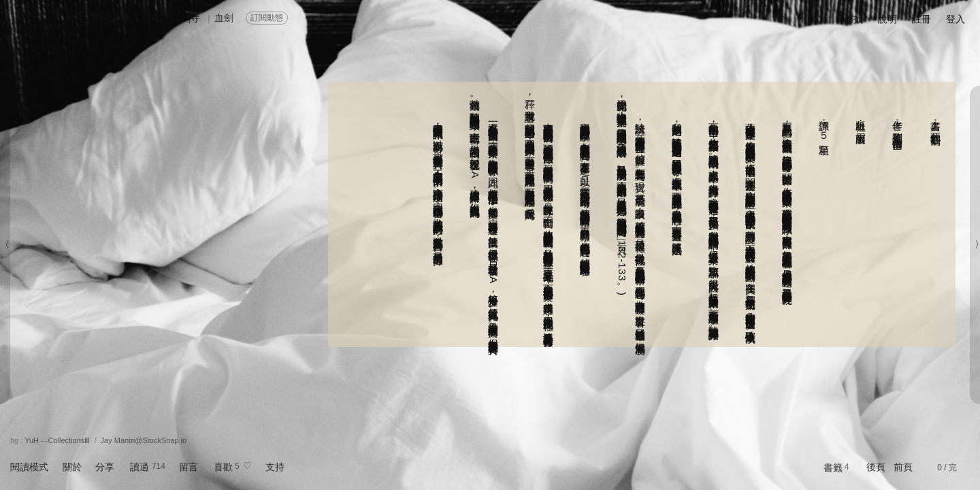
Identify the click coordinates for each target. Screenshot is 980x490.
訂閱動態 (267, 18)
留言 (189, 467)
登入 (955, 19)
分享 (105, 467)
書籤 (833, 468)
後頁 (876, 467)
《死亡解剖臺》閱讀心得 (125, 16)
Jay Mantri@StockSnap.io (144, 440)
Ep (26, 14)
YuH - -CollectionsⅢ (57, 440)
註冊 (921, 19)
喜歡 (223, 467)
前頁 (903, 467)
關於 (72, 467)
